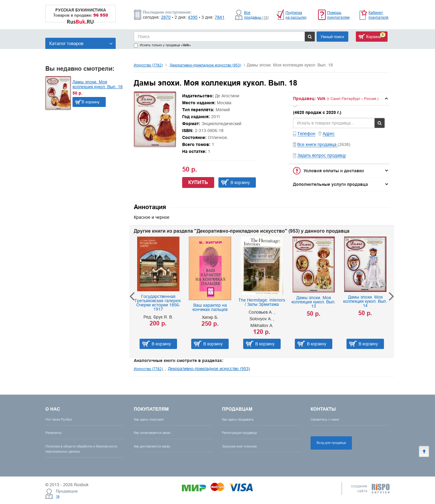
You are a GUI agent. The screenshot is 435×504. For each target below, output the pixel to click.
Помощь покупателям (338, 15)
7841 (220, 17)
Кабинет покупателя (379, 15)
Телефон (306, 134)
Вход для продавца (331, 443)
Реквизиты (53, 433)
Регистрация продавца (239, 433)
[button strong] (339, 99)
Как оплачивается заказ (152, 433)
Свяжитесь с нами (325, 419)
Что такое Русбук (59, 419)
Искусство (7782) (148, 65)
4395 (193, 17)
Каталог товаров (81, 43)
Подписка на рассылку (296, 15)
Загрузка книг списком (239, 446)
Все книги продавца (317, 144)
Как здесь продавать (238, 419)
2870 (166, 17)
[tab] (339, 99)
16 (58, 496)
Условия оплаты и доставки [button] (334, 171)
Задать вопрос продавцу (322, 155)
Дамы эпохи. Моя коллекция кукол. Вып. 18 (98, 84)
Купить (198, 182)
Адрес (329, 134)
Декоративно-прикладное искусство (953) (205, 65)
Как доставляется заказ (152, 446)
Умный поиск (332, 37)
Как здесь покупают (149, 419)
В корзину (91, 102)
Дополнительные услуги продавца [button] (330, 184)
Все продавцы (256, 15)
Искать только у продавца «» (162, 45)
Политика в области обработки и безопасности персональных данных (81, 449)
